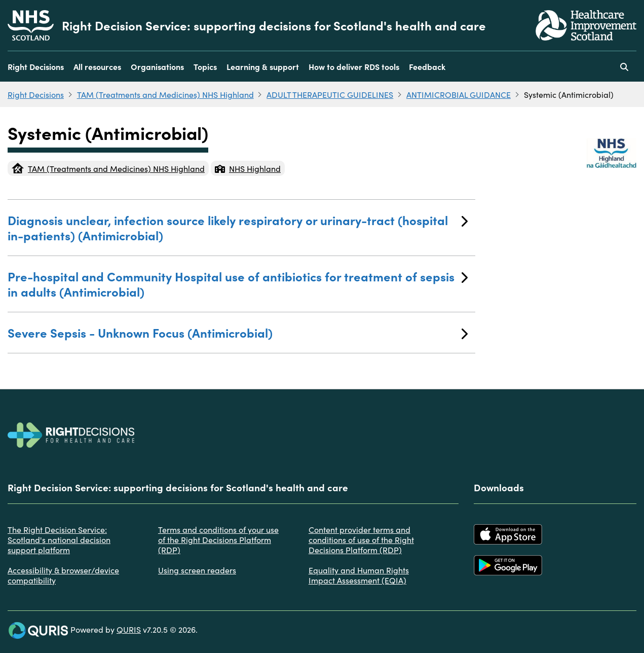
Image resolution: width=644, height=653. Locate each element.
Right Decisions (36, 66)
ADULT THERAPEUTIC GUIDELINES (330, 94)
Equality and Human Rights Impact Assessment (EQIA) (359, 575)
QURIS (129, 629)
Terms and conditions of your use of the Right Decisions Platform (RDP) (218, 539)
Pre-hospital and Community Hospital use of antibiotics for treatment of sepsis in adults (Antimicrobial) (238, 284)
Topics (205, 66)
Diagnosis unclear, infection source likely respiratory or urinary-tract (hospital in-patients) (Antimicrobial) (238, 227)
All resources (97, 66)
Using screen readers (197, 570)
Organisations (157, 66)
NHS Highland (248, 168)
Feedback (427, 66)
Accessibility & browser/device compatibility (63, 575)
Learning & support (263, 66)
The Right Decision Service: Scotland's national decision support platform (59, 539)
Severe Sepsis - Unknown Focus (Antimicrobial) (238, 332)
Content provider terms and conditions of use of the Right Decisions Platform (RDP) (361, 539)
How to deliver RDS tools (354, 66)
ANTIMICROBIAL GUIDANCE (459, 94)
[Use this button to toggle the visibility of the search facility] (624, 66)
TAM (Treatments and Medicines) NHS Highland (165, 94)
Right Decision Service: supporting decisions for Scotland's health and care (274, 25)
